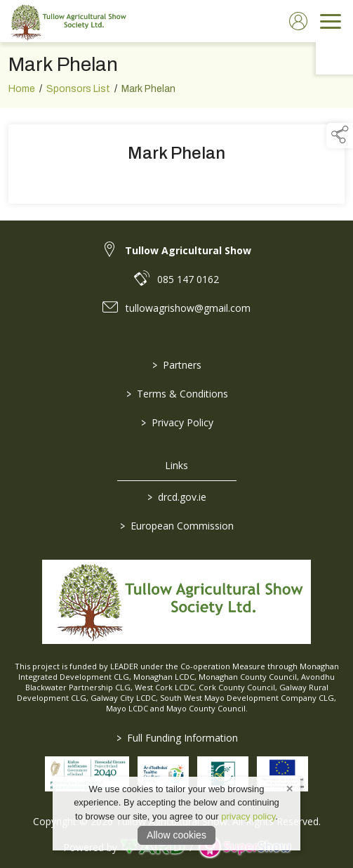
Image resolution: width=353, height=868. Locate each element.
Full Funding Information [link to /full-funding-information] (176, 738)
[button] (340, 136)
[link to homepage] (67, 21)
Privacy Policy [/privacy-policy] (176, 422)
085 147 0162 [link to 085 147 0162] (188, 279)
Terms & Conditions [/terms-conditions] (176, 394)
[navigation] (331, 21)
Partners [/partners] (177, 365)
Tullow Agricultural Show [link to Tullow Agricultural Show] (188, 250)
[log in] (298, 21)
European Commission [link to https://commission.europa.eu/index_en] (177, 526)
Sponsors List (78, 93)
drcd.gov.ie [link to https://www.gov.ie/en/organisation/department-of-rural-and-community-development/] (177, 497)
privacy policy (248, 816)
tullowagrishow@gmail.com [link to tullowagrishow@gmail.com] (188, 308)
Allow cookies (176, 835)
